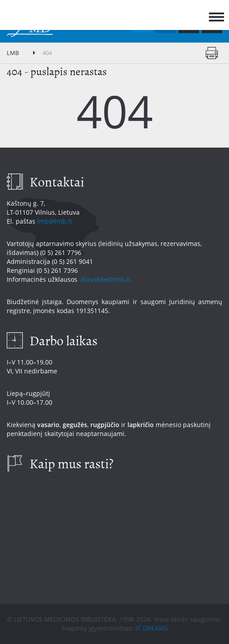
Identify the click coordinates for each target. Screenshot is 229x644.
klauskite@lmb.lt (107, 279)
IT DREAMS (152, 628)
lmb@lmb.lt (55, 221)
